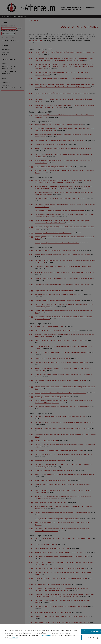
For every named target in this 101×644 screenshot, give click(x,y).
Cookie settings (45, 635)
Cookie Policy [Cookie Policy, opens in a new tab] (14, 638)
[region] (50, 634)
